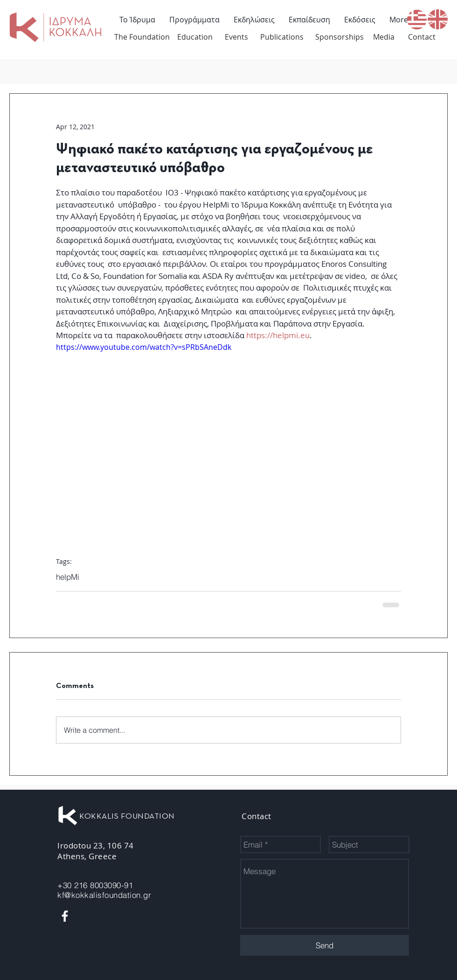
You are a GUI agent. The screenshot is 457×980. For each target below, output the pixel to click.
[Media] (384, 37)
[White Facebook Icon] (65, 916)
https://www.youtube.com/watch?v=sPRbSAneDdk (144, 347)
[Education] (195, 37)
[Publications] (282, 37)
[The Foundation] (142, 37)
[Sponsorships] (339, 37)
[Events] (236, 37)
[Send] (325, 945)
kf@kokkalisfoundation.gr (104, 895)
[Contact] (422, 37)
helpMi (68, 577)
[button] (194, 20)
